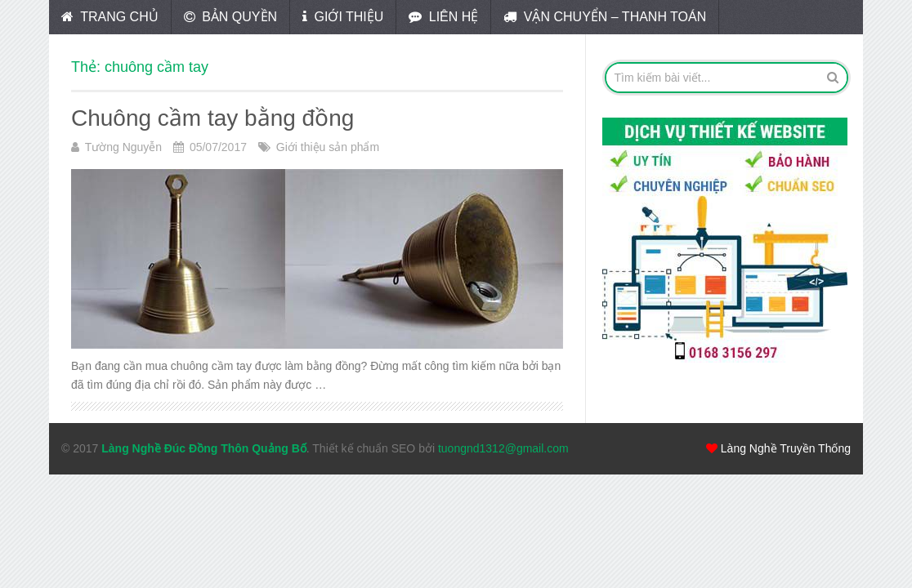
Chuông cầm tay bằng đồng (212, 118)
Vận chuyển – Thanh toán (605, 17)
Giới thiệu (343, 17)
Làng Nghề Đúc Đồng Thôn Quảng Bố (204, 448)
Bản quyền (230, 17)
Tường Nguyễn (123, 147)
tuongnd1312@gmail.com (503, 448)
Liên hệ (443, 17)
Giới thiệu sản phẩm (328, 147)
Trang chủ (110, 17)
